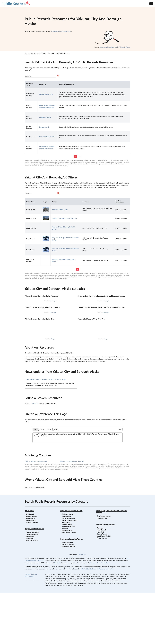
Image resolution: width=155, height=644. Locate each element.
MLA (50, 481)
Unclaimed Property (68, 565)
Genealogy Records (32, 573)
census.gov (53, 326)
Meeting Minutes (67, 582)
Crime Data (101, 583)
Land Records (30, 587)
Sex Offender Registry (104, 587)
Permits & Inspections (68, 569)
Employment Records (104, 567)
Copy (120, 481)
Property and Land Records (34, 580)
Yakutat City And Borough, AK (61, 31)
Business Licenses (67, 594)
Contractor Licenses (68, 596)
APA (56, 481)
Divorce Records (31, 571)
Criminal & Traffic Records (105, 576)
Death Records (30, 569)
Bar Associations (67, 576)
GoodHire (58, 614)
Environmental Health (68, 578)
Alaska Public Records (32, 53)
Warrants (100, 579)
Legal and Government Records (71, 562)
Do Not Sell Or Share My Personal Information (98, 620)
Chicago (42, 481)
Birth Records (30, 565)
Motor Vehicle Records (69, 584)
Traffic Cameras (102, 589)
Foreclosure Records (32, 585)
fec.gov (106, 390)
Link (35, 481)
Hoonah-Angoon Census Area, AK (72, 512)
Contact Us (35, 455)
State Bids (65, 580)
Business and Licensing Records (72, 590)
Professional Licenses (68, 598)
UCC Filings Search (32, 591)
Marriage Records (31, 567)
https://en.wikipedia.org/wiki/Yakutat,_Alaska (115, 47)
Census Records (66, 567)
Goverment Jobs (102, 569)
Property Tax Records (32, 583)
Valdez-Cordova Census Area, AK (36, 512)
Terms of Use (105, 614)
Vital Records (29, 562)
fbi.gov (53, 390)
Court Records (102, 581)
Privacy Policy (95, 614)
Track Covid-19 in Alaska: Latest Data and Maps (46, 431)
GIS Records (30, 590)
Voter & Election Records (69, 571)
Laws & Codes (66, 573)
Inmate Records (102, 585)
